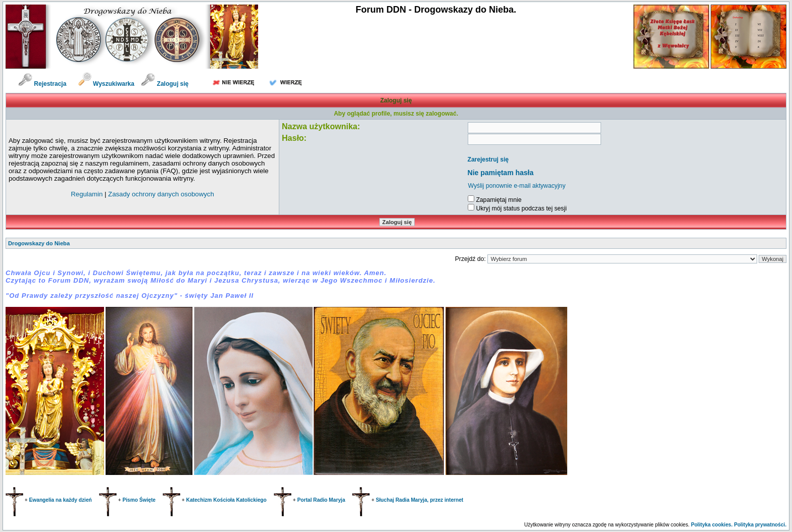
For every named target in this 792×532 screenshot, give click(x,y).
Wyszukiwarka (107, 84)
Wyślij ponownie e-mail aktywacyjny (517, 186)
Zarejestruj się (488, 159)
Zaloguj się (165, 84)
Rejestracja (42, 84)
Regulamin (87, 194)
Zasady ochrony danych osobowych (161, 194)
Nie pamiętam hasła (501, 173)
